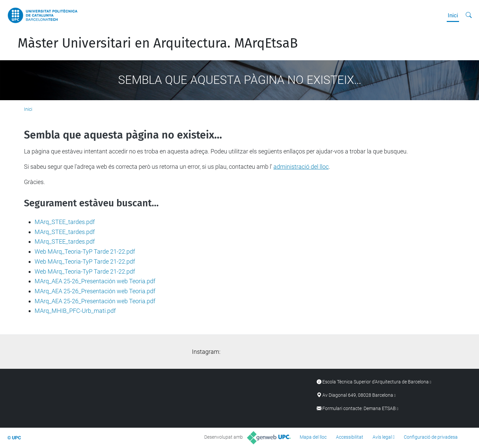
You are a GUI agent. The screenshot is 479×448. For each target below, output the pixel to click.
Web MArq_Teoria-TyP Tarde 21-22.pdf (85, 251)
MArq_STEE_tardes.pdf (65, 222)
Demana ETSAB (380, 409)
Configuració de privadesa (431, 437)
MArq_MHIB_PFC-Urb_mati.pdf (75, 311)
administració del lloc (301, 167)
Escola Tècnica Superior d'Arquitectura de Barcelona (376, 382)
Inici (453, 15)
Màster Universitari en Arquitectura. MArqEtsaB (158, 43)
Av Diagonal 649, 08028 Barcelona (358, 395)
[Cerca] (469, 15)
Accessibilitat (350, 437)
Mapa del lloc (313, 437)
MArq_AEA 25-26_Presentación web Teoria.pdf (95, 281)
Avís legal (382, 437)
